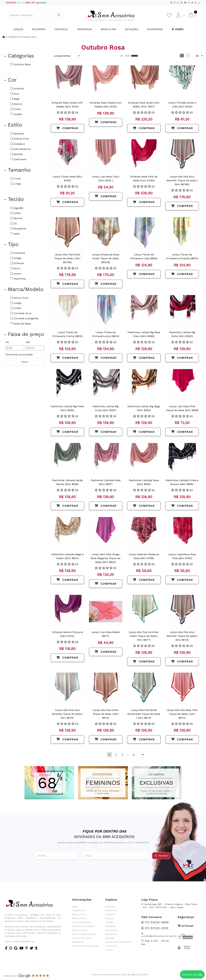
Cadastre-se (79, 910)
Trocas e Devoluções (84, 934)
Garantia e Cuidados (83, 926)
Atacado (110, 938)
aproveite (41, 3)
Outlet (109, 950)
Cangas (109, 922)
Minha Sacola (79, 918)
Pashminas (84, 29)
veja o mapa (176, 907)
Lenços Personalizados (119, 942)
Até (28, 342)
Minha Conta (79, 914)
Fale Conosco (80, 930)
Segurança (78, 942)
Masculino (108, 29)
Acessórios (155, 29)
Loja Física (111, 946)
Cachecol (61, 29)
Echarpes (39, 29)
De (7, 342)
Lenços (18, 29)
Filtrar (25, 362)
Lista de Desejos (82, 922)
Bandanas (111, 926)
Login (75, 907)
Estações (132, 29)
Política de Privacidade (85, 946)
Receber (161, 856)
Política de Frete (82, 938)
